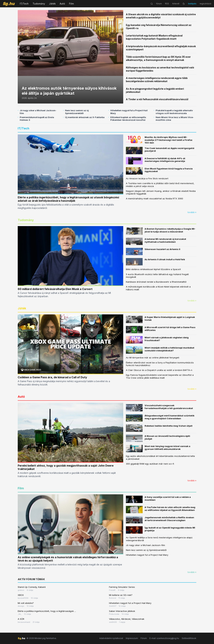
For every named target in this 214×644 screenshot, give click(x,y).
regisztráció (205, 4)
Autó (62, 4)
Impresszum (132, 638)
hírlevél (176, 4)
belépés (192, 4)
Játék (52, 4)
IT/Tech (24, 4)
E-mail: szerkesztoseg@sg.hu (164, 638)
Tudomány (39, 4)
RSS (167, 4)
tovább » (192, 212)
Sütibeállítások (189, 638)
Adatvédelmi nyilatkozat (111, 638)
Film (71, 4)
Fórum (144, 638)
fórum (159, 4)
